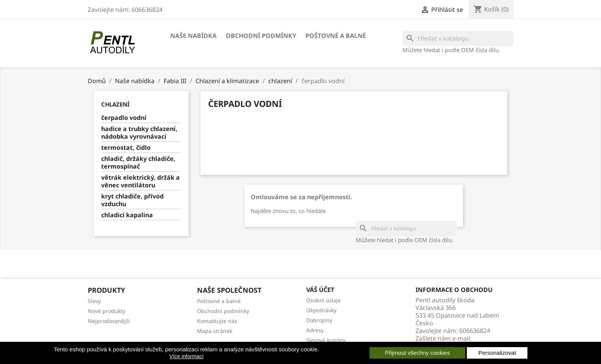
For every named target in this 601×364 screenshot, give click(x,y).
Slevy (94, 301)
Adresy (315, 330)
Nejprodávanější (109, 321)
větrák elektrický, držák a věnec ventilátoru (140, 181)
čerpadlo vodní (124, 118)
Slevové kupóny (326, 340)
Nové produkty (107, 311)
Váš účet (320, 290)
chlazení (115, 104)
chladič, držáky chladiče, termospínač (138, 163)
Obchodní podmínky (261, 36)
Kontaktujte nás (217, 321)
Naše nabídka (193, 36)
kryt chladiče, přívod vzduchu (132, 200)
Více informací (186, 356)
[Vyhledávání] (458, 38)
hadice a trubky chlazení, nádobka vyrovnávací (139, 133)
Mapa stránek (215, 331)
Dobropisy (319, 320)
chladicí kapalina (127, 215)
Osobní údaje (323, 300)
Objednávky (321, 310)
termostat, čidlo (126, 148)
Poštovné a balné (336, 36)
